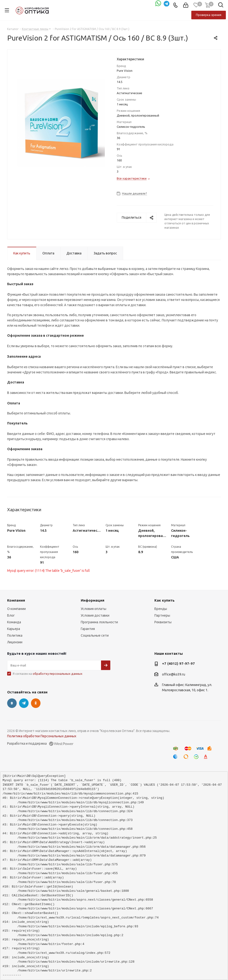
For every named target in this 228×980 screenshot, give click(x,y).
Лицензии (15, 642)
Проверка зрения (209, 15)
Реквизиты (163, 622)
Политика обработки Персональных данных (42, 736)
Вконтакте (12, 703)
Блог (11, 615)
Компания (16, 600)
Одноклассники (36, 703)
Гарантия (88, 629)
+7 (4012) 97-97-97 (178, 663)
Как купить (165, 600)
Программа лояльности (99, 622)
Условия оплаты (94, 609)
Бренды (161, 609)
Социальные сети (95, 635)
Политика (15, 635)
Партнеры (162, 615)
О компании (16, 609)
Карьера (14, 629)
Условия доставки (95, 615)
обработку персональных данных (58, 674)
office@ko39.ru (174, 674)
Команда (14, 622)
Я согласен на (48, 674)
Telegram (24, 703)
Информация (93, 600)
